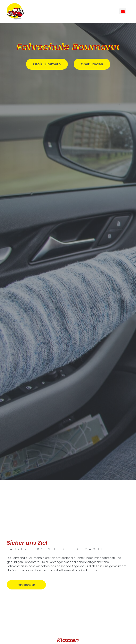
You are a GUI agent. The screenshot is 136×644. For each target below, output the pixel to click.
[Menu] (123, 11)
